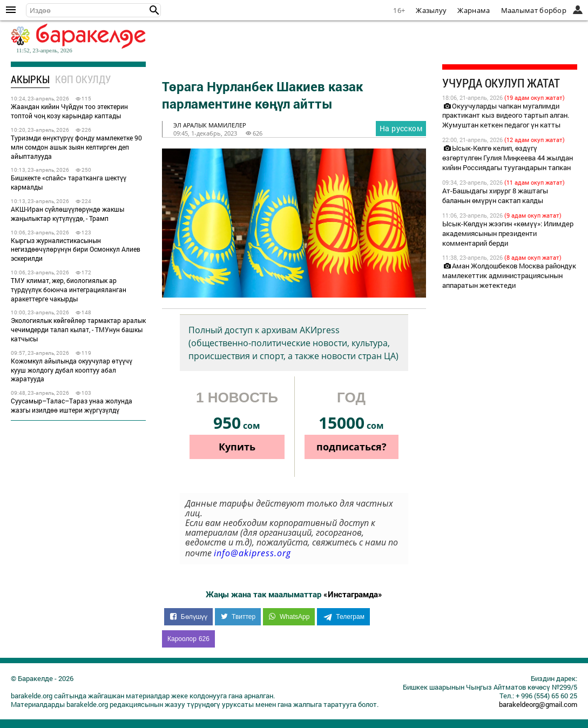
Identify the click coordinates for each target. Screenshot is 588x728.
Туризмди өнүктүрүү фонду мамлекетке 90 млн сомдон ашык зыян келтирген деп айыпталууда (76, 147)
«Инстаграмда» (353, 594)
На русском (401, 128)
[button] (154, 10)
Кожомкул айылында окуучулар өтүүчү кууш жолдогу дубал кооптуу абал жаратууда (72, 370)
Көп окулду (83, 79)
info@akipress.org (252, 553)
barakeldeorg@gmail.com (538, 704)
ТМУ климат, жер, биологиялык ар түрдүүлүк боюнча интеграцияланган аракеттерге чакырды (69, 289)
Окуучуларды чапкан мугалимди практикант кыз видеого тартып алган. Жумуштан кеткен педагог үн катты (506, 116)
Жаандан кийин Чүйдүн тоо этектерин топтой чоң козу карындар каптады (69, 111)
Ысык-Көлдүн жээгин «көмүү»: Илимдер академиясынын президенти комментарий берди (508, 233)
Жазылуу (431, 10)
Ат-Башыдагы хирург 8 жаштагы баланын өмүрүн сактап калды (495, 196)
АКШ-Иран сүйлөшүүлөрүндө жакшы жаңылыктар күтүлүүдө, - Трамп (67, 214)
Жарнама (474, 10)
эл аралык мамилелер (210, 125)
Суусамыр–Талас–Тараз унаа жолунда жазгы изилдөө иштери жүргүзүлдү (72, 405)
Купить (237, 447)
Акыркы (30, 79)
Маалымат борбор (534, 10)
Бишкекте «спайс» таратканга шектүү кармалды (69, 182)
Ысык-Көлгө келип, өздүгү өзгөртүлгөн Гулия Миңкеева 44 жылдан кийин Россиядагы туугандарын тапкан (508, 158)
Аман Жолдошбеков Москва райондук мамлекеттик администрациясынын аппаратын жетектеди (509, 275)
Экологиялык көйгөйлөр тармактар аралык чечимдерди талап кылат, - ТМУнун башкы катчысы (78, 329)
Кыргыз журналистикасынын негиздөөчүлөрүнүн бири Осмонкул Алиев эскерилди (76, 250)
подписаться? (352, 447)
